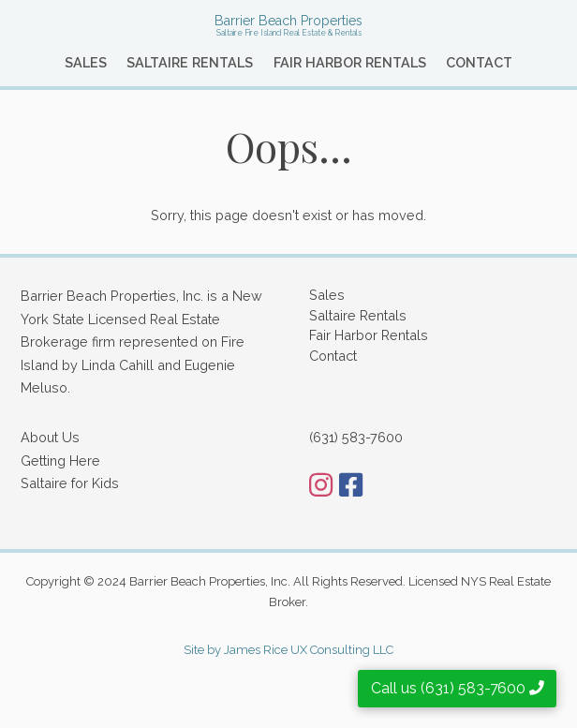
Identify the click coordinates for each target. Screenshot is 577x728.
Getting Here (60, 461)
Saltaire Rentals (190, 62)
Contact (479, 62)
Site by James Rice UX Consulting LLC (288, 650)
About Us (50, 437)
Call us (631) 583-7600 (458, 688)
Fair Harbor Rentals (350, 62)
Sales (86, 62)
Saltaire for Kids (70, 483)
